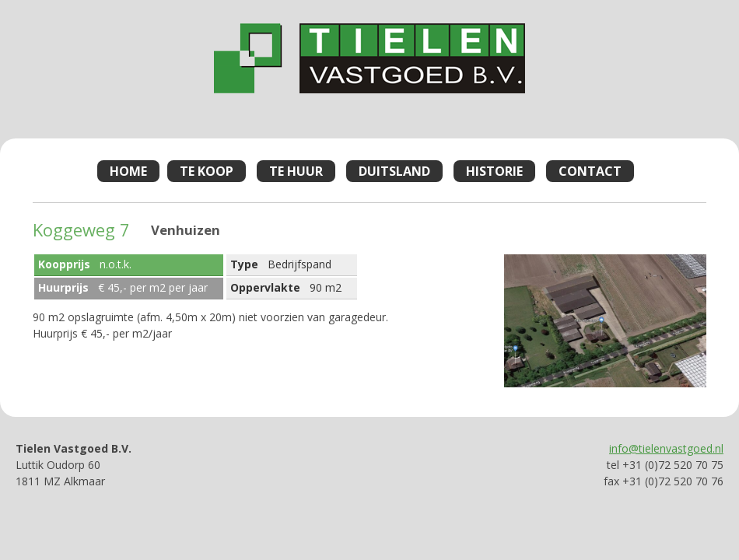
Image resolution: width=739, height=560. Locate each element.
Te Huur (296, 171)
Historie (494, 171)
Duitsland (394, 171)
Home (128, 171)
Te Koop (207, 171)
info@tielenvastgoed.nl (666, 448)
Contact (590, 171)
